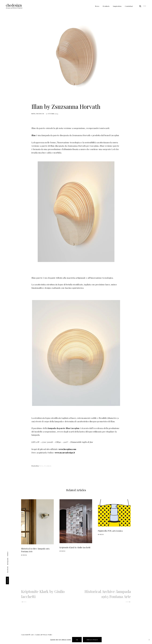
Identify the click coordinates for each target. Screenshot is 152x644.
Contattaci (129, 6)
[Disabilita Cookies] (149, 640)
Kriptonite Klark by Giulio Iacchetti (75, 547)
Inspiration (117, 6)
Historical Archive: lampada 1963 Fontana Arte (35, 550)
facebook (8, 570)
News (97, 6)
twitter (8, 554)
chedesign (14, 5)
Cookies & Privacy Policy (44, 635)
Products (106, 6)
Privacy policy (92, 640)
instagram (8, 561)
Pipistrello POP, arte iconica (110, 531)
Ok (77, 640)
